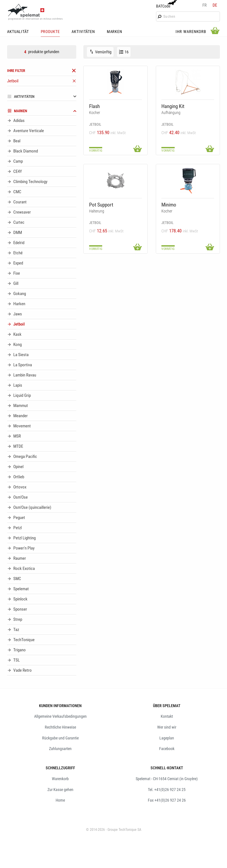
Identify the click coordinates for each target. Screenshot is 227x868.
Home (60, 800)
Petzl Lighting (24, 538)
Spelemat (21, 589)
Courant (20, 202)
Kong (18, 344)
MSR (17, 436)
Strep (18, 619)
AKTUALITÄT (18, 32)
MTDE (18, 446)
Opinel (18, 467)
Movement (22, 426)
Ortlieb (19, 477)
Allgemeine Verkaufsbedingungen (60, 716)
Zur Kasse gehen (60, 790)
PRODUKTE (50, 32)
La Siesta (21, 355)
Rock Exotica (24, 568)
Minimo (169, 205)
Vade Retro (23, 670)
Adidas (19, 121)
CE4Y (18, 171)
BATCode (166, 4)
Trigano (20, 650)
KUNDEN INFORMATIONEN (60, 706)
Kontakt (167, 716)
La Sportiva (23, 365)
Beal (17, 141)
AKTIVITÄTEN (83, 32)
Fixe (17, 273)
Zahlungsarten (60, 749)
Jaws (18, 314)
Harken (19, 304)
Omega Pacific (25, 456)
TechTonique (24, 640)
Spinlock (20, 599)
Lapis (18, 385)
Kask (17, 334)
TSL (17, 660)
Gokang (20, 294)
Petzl (18, 528)
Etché (18, 253)
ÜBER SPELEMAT (167, 706)
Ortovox (20, 487)
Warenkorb (60, 779)
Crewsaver (22, 212)
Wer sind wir (167, 727)
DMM (18, 232)
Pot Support (101, 205)
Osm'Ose (21, 497)
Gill (16, 283)
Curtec (19, 222)
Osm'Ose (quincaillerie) (32, 507)
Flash (94, 106)
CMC (17, 192)
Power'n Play (24, 548)
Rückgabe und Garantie (60, 738)
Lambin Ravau (25, 375)
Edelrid (19, 243)
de (215, 5)
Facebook (167, 749)
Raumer (20, 558)
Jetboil (19, 324)
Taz (16, 630)
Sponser (20, 609)
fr (204, 5)
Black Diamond (26, 151)
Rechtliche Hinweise (60, 727)
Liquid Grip (22, 395)
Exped (18, 263)
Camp (18, 161)
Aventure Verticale (29, 131)
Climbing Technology (30, 182)
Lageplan (167, 738)
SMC (17, 579)
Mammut (21, 406)
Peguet (19, 518)
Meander (21, 416)
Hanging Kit (173, 106)
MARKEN (114, 32)
